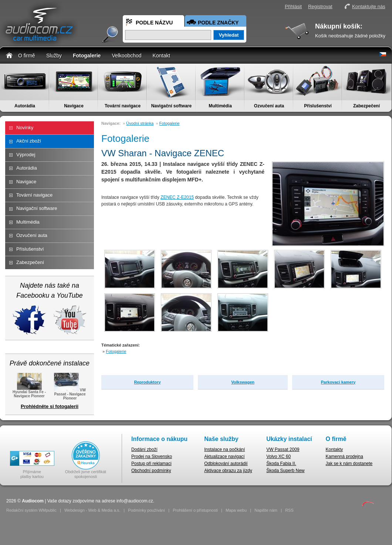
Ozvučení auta (269, 106)
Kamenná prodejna (344, 457)
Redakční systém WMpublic (31, 510)
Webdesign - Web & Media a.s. (92, 510)
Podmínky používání (146, 510)
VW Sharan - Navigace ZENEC (163, 153)
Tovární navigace (123, 106)
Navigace (74, 106)
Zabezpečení (366, 106)
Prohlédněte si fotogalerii (50, 406)
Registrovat (320, 6)
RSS (289, 510)
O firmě (27, 56)
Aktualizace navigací (224, 457)
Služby (54, 56)
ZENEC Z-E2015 (177, 197)
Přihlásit (293, 6)
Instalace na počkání (224, 449)
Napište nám (266, 510)
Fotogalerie (87, 56)
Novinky (25, 128)
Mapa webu (236, 510)
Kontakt (161, 56)
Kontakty (334, 449)
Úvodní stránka (140, 123)
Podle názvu (154, 23)
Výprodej (26, 155)
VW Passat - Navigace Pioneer (70, 394)
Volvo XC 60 (278, 457)
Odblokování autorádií (226, 464)
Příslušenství (318, 106)
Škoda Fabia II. (281, 464)
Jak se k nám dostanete (349, 464)
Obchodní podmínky (151, 471)
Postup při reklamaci (151, 464)
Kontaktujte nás (369, 6)
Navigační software (171, 106)
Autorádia (25, 106)
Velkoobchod (126, 56)
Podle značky (218, 23)
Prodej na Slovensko (152, 457)
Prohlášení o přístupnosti (195, 510)
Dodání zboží (144, 449)
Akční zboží (29, 141)
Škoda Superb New (285, 471)
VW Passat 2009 (283, 449)
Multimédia (220, 106)
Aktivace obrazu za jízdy (228, 471)
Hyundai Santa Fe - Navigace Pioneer (29, 392)
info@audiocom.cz (135, 501)
